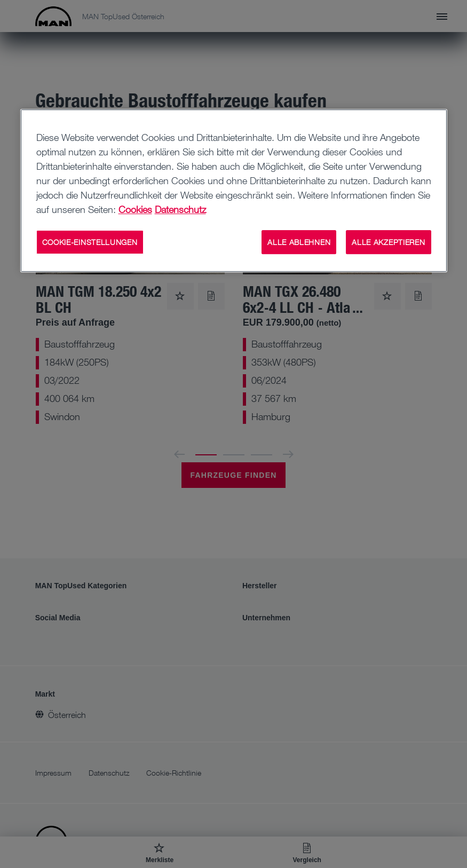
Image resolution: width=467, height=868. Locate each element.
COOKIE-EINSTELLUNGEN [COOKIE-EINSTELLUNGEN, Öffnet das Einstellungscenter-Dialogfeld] (90, 242)
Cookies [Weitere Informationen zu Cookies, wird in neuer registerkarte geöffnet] (135, 209)
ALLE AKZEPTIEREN (388, 242)
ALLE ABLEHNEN (299, 242)
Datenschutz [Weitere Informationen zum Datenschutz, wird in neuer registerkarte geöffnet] (180, 209)
